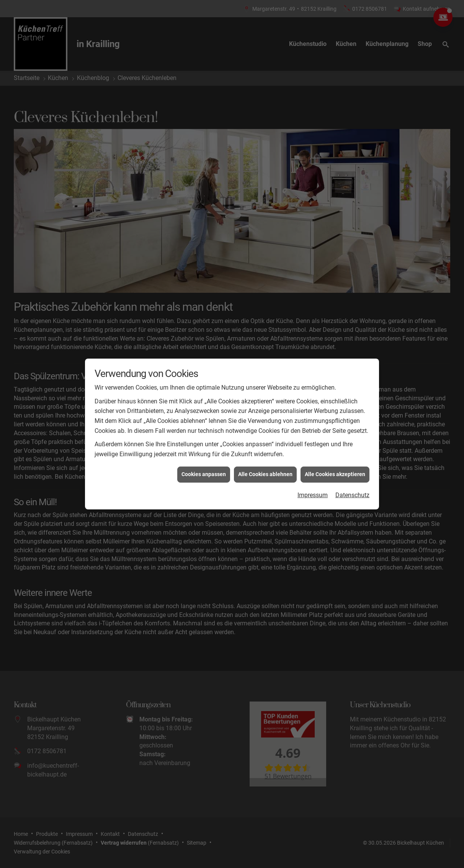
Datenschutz (352, 483)
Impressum (313, 483)
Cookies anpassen (204, 463)
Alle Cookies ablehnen (265, 463)
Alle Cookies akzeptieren (335, 463)
